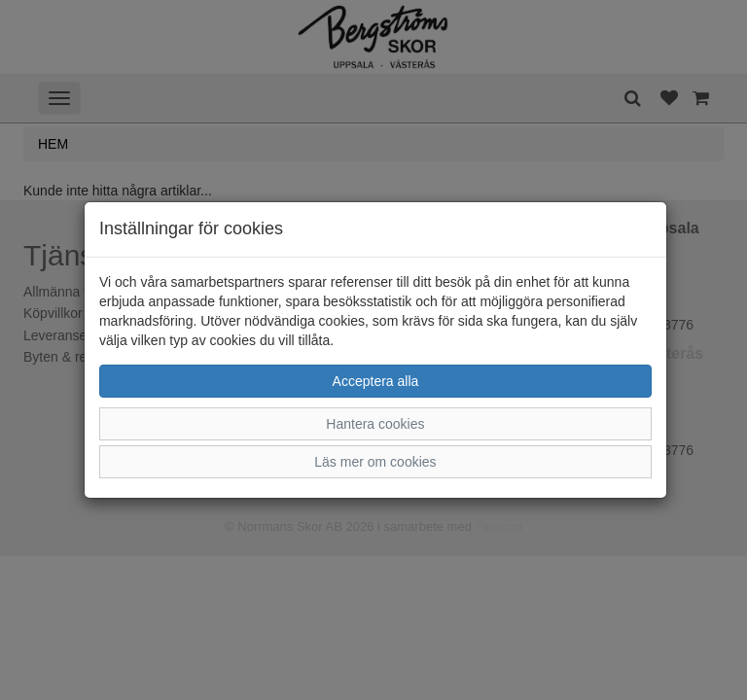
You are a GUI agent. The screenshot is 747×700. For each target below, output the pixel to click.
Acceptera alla (376, 381)
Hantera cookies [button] (375, 424)
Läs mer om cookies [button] (375, 462)
